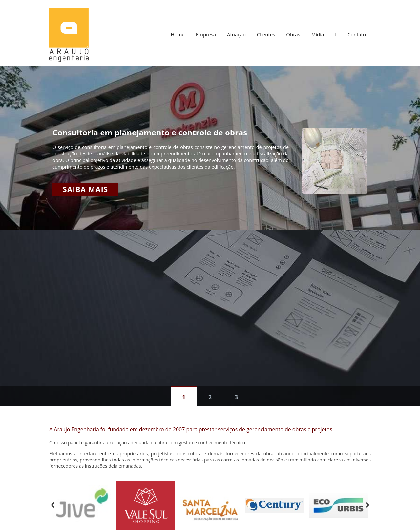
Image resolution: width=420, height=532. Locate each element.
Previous (52, 505)
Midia (318, 34)
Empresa (206, 34)
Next (367, 505)
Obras (293, 34)
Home (178, 34)
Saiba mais (85, 189)
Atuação (236, 34)
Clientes (266, 34)
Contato (357, 34)
